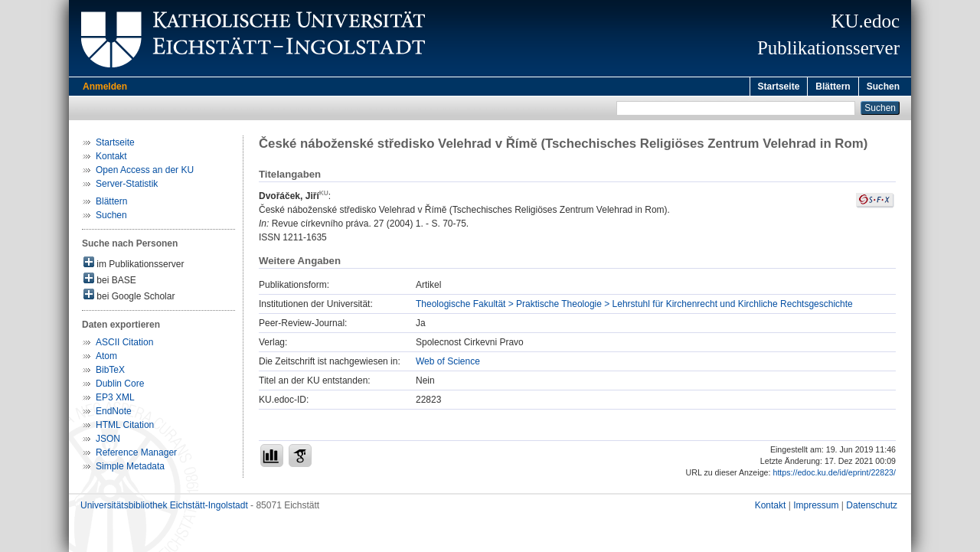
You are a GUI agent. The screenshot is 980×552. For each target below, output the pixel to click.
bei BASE (110, 281)
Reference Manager (136, 455)
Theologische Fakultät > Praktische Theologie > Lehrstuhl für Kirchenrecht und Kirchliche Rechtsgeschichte (634, 306)
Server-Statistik (127, 186)
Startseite (779, 87)
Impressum (816, 508)
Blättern (833, 87)
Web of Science (448, 364)
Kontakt (111, 158)
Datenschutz (872, 508)
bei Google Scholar (129, 297)
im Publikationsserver (134, 265)
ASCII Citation (124, 345)
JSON (108, 441)
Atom (106, 358)
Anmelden (105, 87)
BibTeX (110, 372)
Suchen (883, 87)
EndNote (114, 413)
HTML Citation (125, 427)
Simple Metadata (130, 469)
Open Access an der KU (145, 172)
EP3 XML (115, 400)
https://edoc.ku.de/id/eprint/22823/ (834, 475)
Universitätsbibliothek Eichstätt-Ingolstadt (164, 508)
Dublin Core (120, 386)
